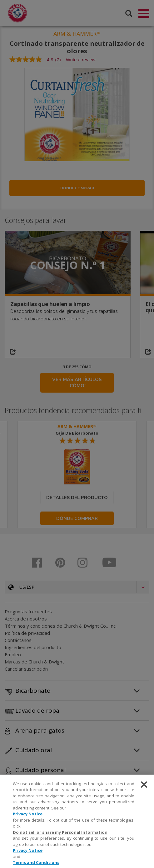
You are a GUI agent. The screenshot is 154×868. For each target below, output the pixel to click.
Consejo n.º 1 (68, 266)
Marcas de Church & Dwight (34, 663)
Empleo (13, 656)
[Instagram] (87, 564)
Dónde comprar (77, 189)
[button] (77, 588)
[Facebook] (41, 564)
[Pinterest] (64, 564)
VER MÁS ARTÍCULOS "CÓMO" (77, 384)
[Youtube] (110, 564)
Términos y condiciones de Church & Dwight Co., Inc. (61, 627)
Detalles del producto (77, 499)
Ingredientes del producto (33, 649)
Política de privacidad (27, 634)
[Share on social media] (21, 353)
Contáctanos (18, 641)
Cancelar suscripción (26, 670)
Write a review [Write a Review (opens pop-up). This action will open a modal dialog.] (81, 61)
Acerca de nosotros (26, 620)
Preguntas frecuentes (28, 613)
